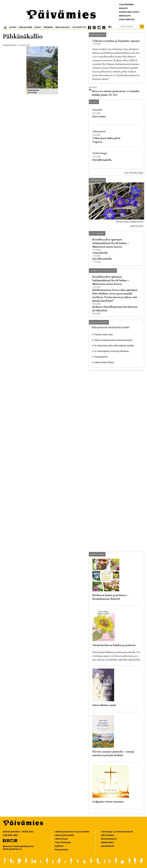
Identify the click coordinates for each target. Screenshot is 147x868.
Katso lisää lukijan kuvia (130, 222)
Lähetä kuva (137, 226)
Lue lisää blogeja (134, 173)
